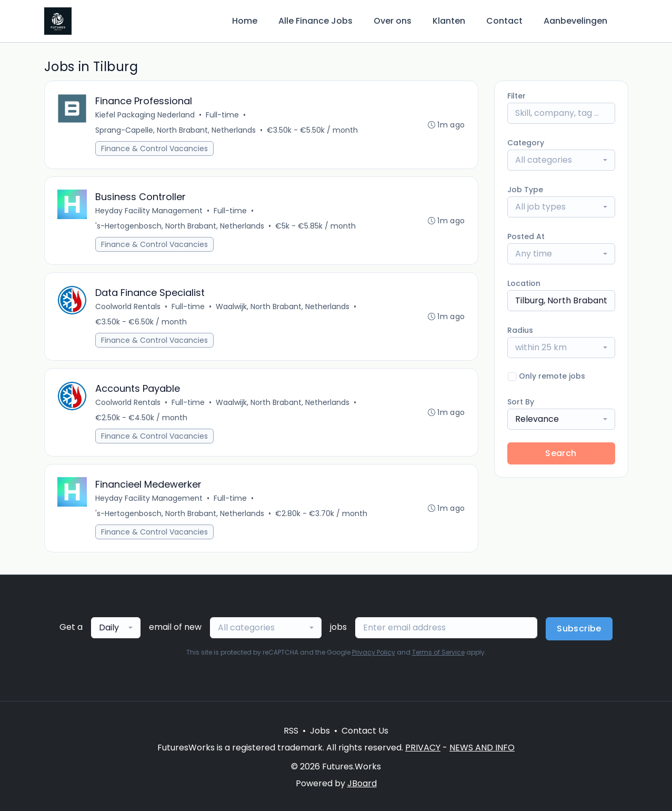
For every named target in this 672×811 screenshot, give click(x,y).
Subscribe (579, 629)
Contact (504, 21)
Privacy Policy (374, 652)
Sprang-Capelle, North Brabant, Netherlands (175, 130)
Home (245, 21)
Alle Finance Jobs (315, 21)
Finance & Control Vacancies (154, 149)
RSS (291, 731)
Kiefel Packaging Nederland (145, 115)
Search (561, 453)
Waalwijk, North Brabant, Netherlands (283, 306)
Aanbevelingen (575, 21)
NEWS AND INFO (482, 748)
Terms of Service (438, 652)
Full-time (222, 115)
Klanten (449, 21)
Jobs (320, 731)
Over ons (393, 21)
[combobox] (561, 160)
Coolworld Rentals (128, 306)
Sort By (521, 402)
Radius (520, 330)
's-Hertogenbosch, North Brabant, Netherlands (180, 226)
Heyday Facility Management (149, 211)
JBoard (362, 783)
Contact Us (365, 731)
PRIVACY (423, 748)
